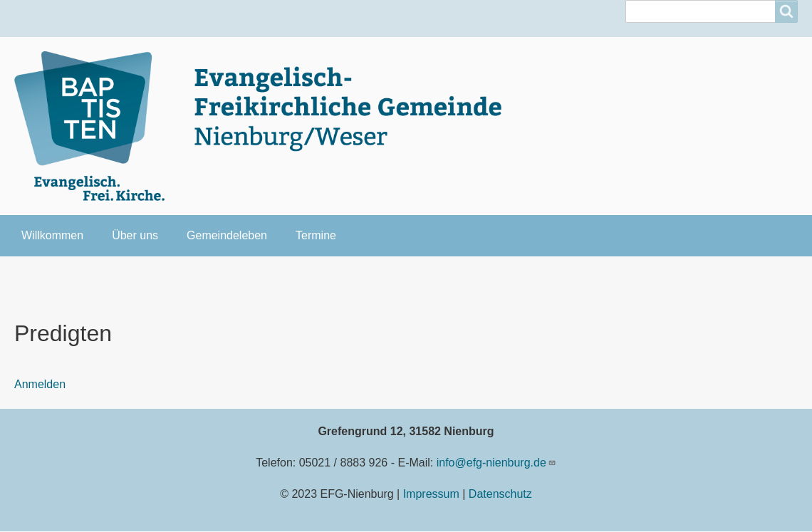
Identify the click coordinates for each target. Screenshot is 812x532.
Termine (316, 235)
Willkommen (52, 235)
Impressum (431, 494)
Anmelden (40, 384)
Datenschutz (500, 494)
